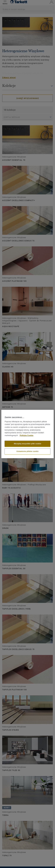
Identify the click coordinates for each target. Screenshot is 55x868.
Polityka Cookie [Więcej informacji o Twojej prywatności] (26, 435)
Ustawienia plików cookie (27, 451)
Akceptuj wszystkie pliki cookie (27, 444)
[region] (27, 434)
